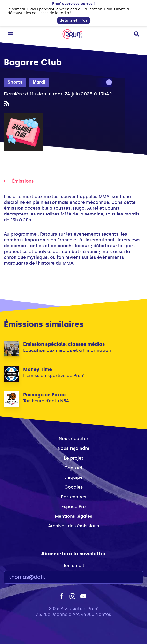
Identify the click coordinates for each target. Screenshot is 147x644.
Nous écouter (73, 439)
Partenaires (74, 497)
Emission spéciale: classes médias (64, 344)
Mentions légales (74, 516)
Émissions (19, 181)
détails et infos (74, 20)
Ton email (73, 566)
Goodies (74, 487)
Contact (73, 468)
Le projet (74, 458)
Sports (15, 82)
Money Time (38, 369)
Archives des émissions (74, 526)
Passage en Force (44, 395)
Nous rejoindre (73, 448)
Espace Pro (74, 507)
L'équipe (73, 477)
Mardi (39, 82)
